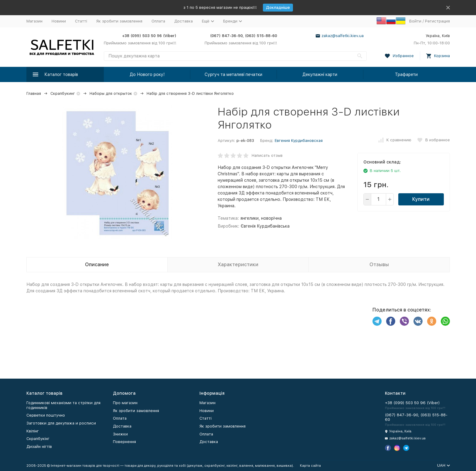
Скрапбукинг (63, 93)
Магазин (34, 21)
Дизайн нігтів (39, 447)
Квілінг (33, 431)
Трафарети (406, 74)
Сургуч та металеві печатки (233, 74)
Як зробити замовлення (119, 21)
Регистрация (437, 21)
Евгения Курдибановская (299, 141)
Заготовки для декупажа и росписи (61, 423)
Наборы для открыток (111, 93)
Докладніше (278, 7)
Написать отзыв (267, 155)
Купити (421, 199)
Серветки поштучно (46, 415)
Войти (415, 21)
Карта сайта (310, 466)
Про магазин (125, 403)
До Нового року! (147, 74)
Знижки (120, 434)
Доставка (184, 21)
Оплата (158, 21)
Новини (59, 21)
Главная (34, 93)
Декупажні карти (320, 74)
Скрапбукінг (38, 439)
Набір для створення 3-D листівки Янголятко (190, 93)
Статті (81, 21)
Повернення (124, 442)
